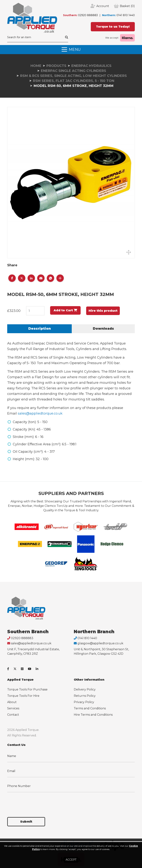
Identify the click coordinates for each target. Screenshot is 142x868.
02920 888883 (88, 15)
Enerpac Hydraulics (91, 66)
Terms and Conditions (90, 708)
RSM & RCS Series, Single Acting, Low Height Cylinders (73, 76)
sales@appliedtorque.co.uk (40, 413)
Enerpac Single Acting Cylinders (73, 71)
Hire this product (103, 311)
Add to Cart (65, 310)
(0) (127, 6)
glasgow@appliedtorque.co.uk (100, 643)
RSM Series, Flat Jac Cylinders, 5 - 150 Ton (74, 81)
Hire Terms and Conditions (93, 715)
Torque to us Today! (113, 27)
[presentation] (35, 802)
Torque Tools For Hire (23, 696)
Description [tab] (40, 329)
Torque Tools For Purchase (27, 689)
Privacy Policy (84, 702)
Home (36, 66)
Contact (13, 715)
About (12, 702)
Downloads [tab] (103, 329)
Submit (26, 822)
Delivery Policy (85, 689)
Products (56, 66)
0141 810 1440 (126, 15)
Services (13, 708)
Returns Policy (85, 696)
